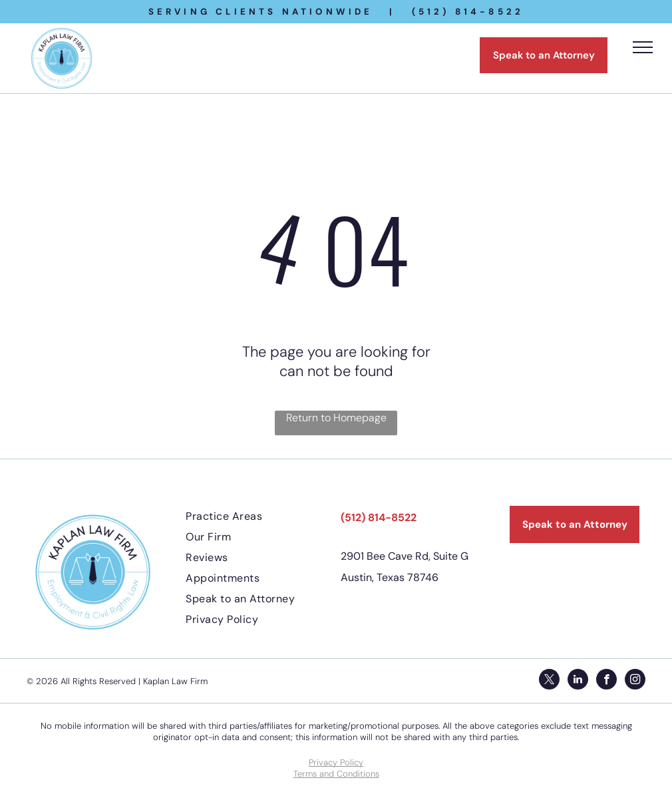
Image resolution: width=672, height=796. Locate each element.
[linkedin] (578, 681)
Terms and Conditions (336, 774)
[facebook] (606, 681)
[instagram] (635, 681)
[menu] (643, 47)
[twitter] (549, 681)
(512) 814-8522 (379, 517)
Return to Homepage (336, 418)
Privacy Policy (336, 762)
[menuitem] (258, 516)
